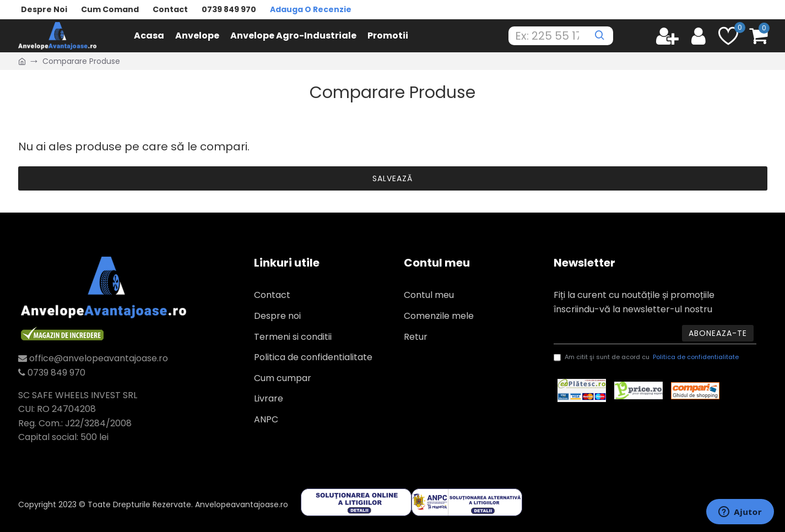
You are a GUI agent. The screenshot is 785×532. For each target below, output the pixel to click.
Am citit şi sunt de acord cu (647, 357)
